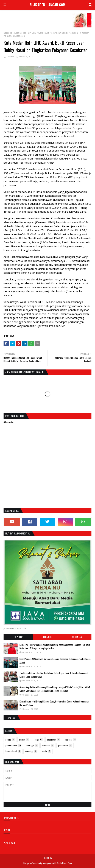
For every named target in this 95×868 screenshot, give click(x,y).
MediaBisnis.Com (64, 863)
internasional (13, 751)
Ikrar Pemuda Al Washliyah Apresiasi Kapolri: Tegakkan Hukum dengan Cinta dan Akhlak (55, 661)
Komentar (77, 637)
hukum (24, 740)
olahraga (32, 745)
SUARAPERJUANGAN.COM (47, 5)
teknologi (31, 751)
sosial (38, 740)
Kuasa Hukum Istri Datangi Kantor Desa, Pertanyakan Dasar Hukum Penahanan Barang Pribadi (54, 703)
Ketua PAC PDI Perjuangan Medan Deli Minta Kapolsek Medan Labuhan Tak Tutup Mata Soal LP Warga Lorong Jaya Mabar (55, 647)
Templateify (37, 863)
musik (46, 751)
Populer (18, 637)
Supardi (10, 57)
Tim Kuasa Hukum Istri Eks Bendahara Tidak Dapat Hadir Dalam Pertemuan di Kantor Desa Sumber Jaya (54, 675)
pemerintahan (13, 745)
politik (10, 740)
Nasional (70, 740)
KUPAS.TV (48, 858)
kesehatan (54, 740)
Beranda (8, 33)
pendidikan (65, 745)
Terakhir (47, 637)
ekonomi (48, 745)
